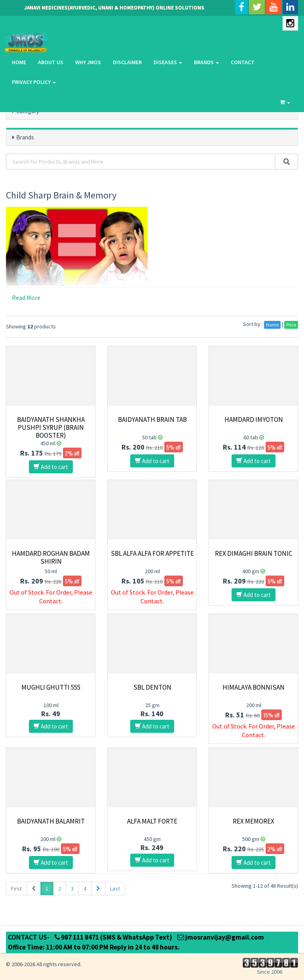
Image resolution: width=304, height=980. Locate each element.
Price (291, 325)
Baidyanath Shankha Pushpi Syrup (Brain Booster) (51, 427)
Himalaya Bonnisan (254, 687)
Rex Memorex (254, 821)
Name (272, 325)
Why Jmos (88, 62)
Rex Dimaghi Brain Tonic (254, 553)
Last (115, 888)
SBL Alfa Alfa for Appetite (152, 553)
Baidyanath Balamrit (51, 821)
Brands (206, 62)
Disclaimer (127, 62)
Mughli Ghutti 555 (51, 687)
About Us (51, 62)
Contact (243, 62)
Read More (26, 297)
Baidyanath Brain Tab (152, 419)
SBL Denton (152, 687)
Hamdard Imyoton (254, 419)
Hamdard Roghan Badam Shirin (51, 557)
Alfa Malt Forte (152, 821)
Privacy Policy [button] (34, 82)
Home (19, 62)
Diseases (168, 62)
